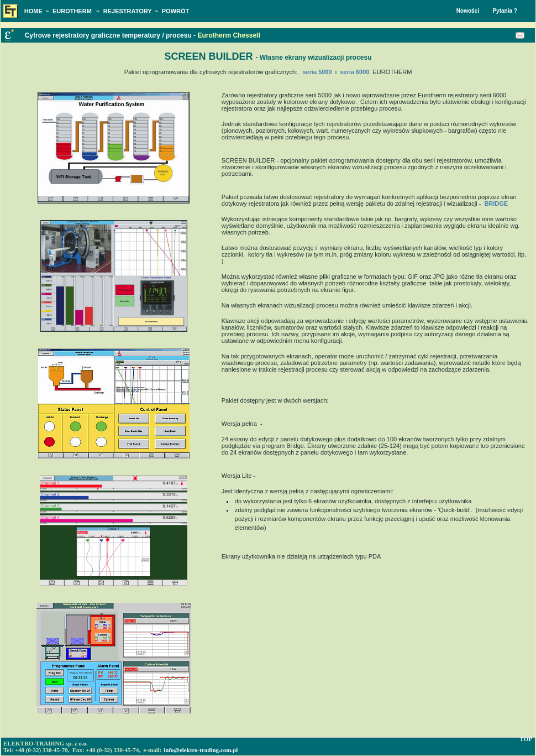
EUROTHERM (72, 11)
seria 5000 (317, 72)
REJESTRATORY (128, 11)
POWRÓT (176, 11)
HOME (33, 11)
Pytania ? (505, 11)
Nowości (468, 11)
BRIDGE (496, 204)
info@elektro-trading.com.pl (201, 750)
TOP (526, 739)
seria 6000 (354, 72)
